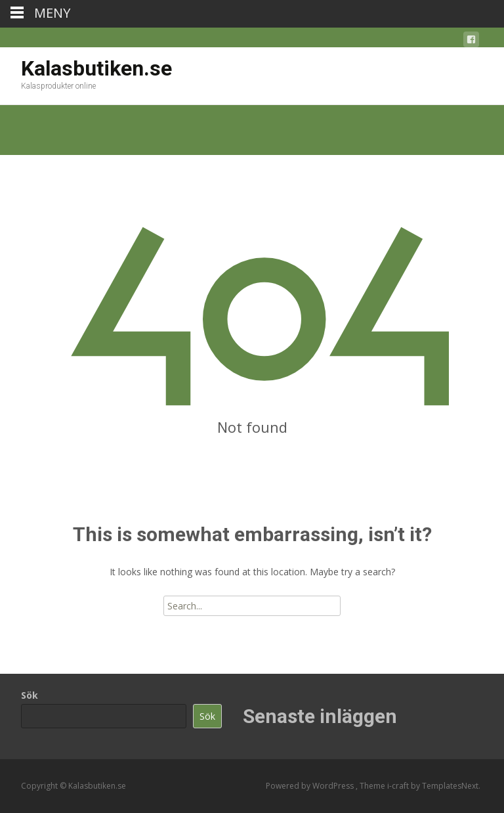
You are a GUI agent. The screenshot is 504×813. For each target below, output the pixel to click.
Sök (30, 695)
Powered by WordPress (311, 786)
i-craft (399, 786)
